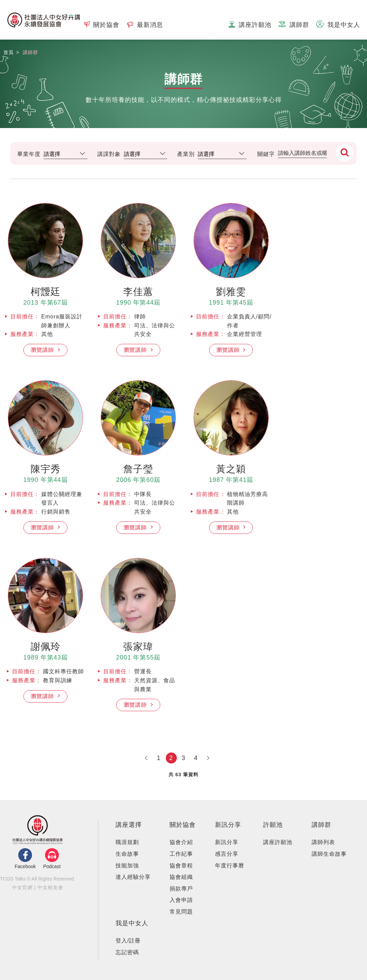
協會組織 (181, 877)
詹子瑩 (138, 469)
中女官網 (22, 887)
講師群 (321, 825)
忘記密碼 (127, 952)
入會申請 (181, 900)
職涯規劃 (127, 842)
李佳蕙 (138, 292)
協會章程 (181, 866)
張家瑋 (138, 647)
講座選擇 (129, 825)
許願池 (273, 825)
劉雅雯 (231, 292)
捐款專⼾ (181, 889)
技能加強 (127, 866)
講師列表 (323, 842)
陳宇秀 (46, 469)
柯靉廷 (46, 292)
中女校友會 (50, 887)
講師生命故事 (329, 854)
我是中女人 (132, 923)
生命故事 (127, 854)
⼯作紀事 (181, 854)
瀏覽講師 (43, 350)
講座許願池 (278, 842)
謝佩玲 (46, 647)
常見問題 (181, 912)
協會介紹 (181, 842)
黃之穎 (231, 469)
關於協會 (183, 825)
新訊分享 (228, 825)
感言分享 (227, 854)
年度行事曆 (230, 866)
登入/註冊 (128, 941)
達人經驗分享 (133, 877)
